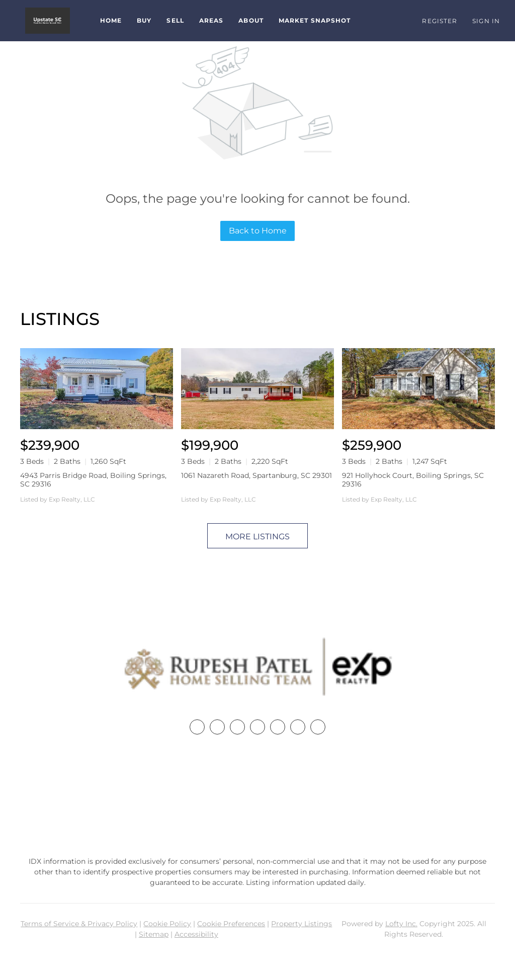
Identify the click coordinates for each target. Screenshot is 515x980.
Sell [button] (175, 20)
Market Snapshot (315, 20)
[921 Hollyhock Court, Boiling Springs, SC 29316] (418, 389)
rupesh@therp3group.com (257, 816)
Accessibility (196, 934)
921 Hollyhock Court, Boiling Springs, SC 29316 (413, 480)
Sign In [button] (486, 21)
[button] (48, 21)
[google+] (318, 727)
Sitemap (154, 934)
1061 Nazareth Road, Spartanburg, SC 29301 (256, 475)
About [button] (251, 20)
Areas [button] (211, 20)
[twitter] (237, 727)
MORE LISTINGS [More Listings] (257, 537)
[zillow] (257, 727)
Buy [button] (144, 20)
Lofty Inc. (401, 924)
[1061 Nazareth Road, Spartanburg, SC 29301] (257, 389)
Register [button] (440, 21)
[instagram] (278, 727)
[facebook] (197, 727)
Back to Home (258, 231)
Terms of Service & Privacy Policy (79, 924)
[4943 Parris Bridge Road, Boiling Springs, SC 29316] (97, 389)
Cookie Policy (167, 924)
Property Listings (302, 924)
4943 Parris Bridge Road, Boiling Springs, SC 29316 (93, 480)
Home (111, 20)
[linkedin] (217, 727)
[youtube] (298, 727)
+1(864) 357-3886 (257, 797)
